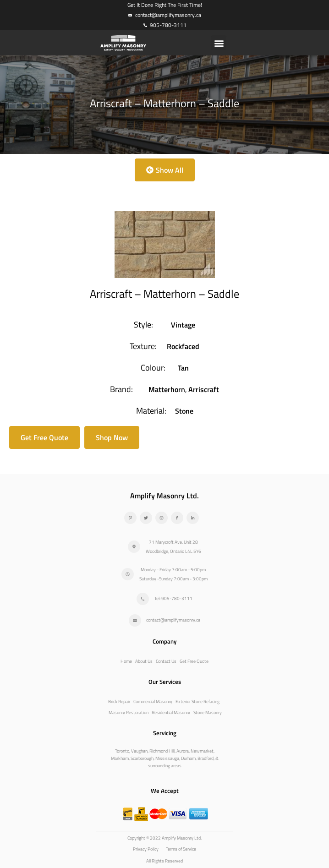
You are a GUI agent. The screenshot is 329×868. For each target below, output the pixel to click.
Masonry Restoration (129, 712)
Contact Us (166, 661)
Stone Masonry (208, 712)
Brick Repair (119, 701)
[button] (219, 43)
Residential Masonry (171, 712)
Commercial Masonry (153, 701)
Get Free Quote (194, 661)
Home (126, 661)
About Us (144, 661)
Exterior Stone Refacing (197, 701)
